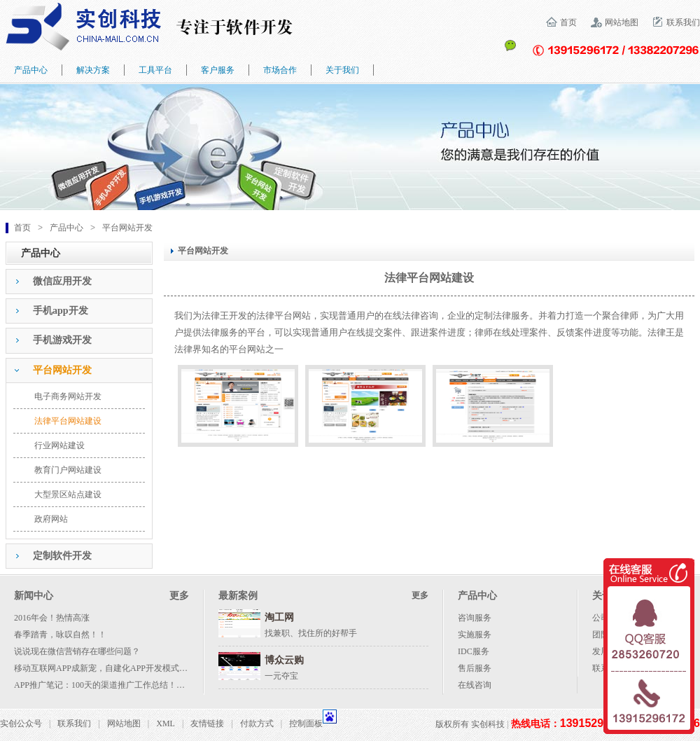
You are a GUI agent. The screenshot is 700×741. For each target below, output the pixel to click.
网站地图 (622, 22)
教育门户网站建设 (68, 470)
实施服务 (475, 635)
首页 (568, 22)
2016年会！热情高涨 (52, 618)
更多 (179, 596)
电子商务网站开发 (68, 396)
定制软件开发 (62, 556)
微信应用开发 (62, 281)
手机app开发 (61, 311)
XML (166, 723)
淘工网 (279, 617)
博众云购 (284, 660)
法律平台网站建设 (68, 421)
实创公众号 (21, 723)
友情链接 (207, 723)
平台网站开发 (127, 228)
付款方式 (257, 723)
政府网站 (51, 519)
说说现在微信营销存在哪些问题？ (77, 651)
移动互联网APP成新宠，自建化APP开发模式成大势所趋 (118, 668)
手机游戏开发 (62, 340)
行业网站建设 (59, 445)
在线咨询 (475, 685)
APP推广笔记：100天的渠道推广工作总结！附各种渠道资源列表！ (137, 685)
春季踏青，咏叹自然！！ (60, 635)
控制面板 (306, 723)
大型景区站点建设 (68, 494)
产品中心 (66, 228)
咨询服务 (475, 618)
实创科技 (488, 724)
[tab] (79, 282)
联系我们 (683, 22)
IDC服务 (474, 651)
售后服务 (475, 668)
